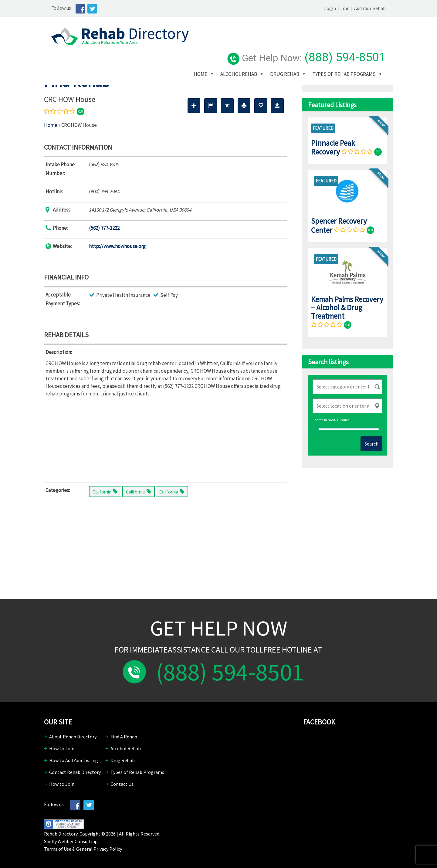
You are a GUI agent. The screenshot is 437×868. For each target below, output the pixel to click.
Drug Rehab (296, 45)
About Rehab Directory (73, 737)
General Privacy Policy (99, 849)
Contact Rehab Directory (75, 772)
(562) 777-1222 (104, 228)
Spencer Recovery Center (339, 225)
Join (352, 8)
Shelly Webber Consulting (71, 841)
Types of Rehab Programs (237, 54)
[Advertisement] (165, 439)
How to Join (62, 748)
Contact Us (122, 784)
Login (337, 8)
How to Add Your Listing (74, 760)
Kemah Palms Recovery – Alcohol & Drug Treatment (347, 308)
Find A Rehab (124, 737)
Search (371, 444)
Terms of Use (58, 849)
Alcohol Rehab (250, 45)
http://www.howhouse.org (117, 246)
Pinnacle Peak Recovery (333, 147)
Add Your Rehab (377, 8)
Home (212, 45)
